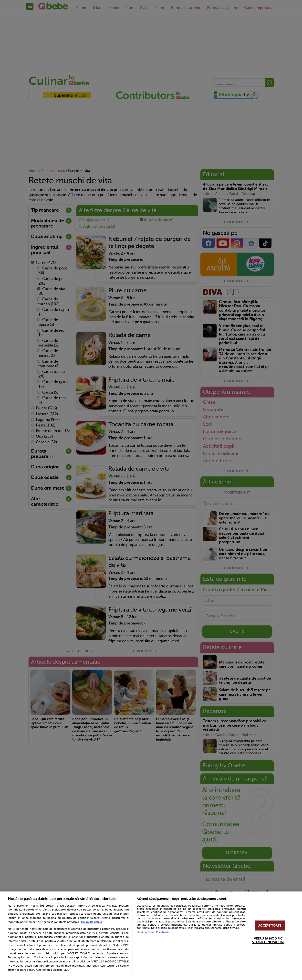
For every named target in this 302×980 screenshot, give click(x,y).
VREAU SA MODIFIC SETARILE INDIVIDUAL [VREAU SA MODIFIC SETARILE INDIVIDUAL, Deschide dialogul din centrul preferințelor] (268, 940)
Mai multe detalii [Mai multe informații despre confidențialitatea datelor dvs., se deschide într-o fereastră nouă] (91, 922)
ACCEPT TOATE (270, 926)
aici (40, 953)
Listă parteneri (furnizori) (153, 932)
